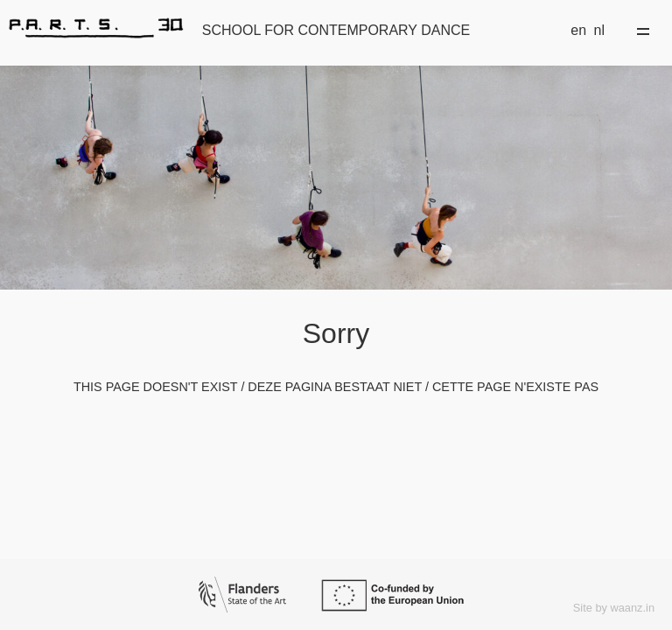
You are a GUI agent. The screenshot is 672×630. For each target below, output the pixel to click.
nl (599, 30)
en (578, 30)
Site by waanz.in (614, 608)
